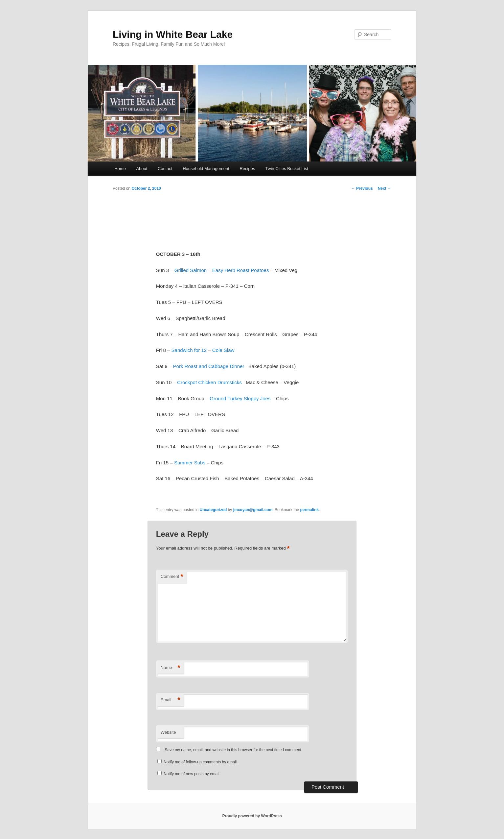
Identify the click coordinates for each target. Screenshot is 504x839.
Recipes (247, 169)
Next (385, 188)
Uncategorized (213, 510)
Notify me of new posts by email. (192, 774)
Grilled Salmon (191, 270)
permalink (309, 510)
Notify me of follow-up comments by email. (201, 762)
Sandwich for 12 (189, 350)
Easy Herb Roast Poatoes (241, 270)
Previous (362, 188)
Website (168, 732)
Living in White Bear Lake (173, 34)
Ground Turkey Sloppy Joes (240, 398)
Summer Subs (190, 463)
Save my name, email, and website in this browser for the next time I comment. (233, 750)
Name (171, 668)
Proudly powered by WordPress (252, 816)
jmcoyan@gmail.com (253, 510)
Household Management (206, 169)
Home (120, 169)
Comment (172, 577)
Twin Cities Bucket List (287, 169)
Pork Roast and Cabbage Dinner (209, 366)
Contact (165, 169)
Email (171, 700)
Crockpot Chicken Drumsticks (209, 382)
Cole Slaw (223, 350)
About (142, 169)
